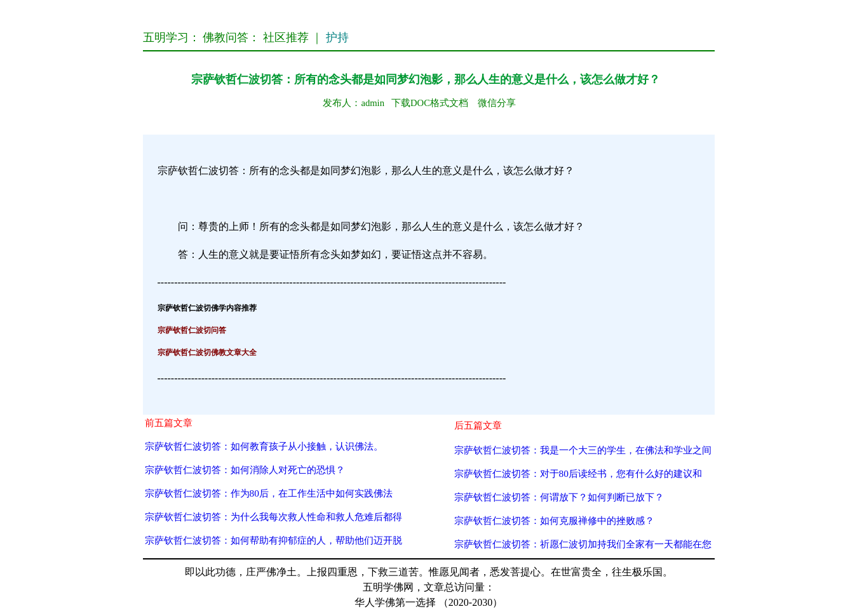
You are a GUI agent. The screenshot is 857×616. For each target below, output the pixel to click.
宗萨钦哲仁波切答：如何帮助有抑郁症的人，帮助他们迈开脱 (273, 540)
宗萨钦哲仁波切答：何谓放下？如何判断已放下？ (559, 497)
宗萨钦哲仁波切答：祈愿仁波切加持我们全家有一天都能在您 (583, 544)
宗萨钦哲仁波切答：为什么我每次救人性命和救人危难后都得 (273, 517)
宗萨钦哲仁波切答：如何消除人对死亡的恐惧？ (245, 470)
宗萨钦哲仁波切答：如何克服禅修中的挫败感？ (554, 520)
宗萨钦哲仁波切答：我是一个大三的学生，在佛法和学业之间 (583, 450)
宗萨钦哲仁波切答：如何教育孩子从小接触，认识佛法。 (264, 446)
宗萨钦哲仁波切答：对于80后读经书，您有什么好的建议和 (578, 473)
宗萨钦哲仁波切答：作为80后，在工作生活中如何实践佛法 (269, 493)
